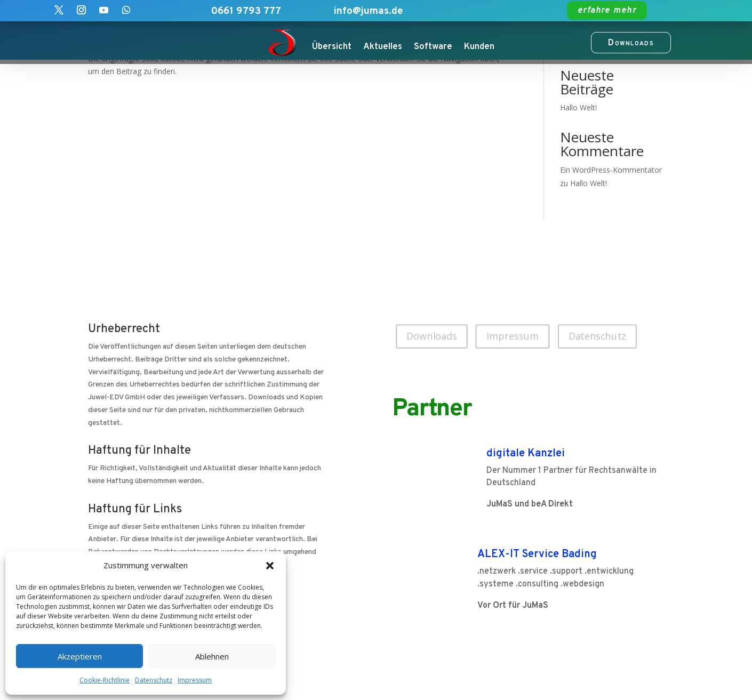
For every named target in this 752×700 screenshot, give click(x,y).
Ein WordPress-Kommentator (611, 170)
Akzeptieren (80, 656)
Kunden (479, 47)
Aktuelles (383, 47)
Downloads (432, 336)
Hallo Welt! (578, 107)
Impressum (195, 680)
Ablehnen (212, 656)
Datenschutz (154, 680)
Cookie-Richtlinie (105, 680)
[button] (270, 566)
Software (433, 47)
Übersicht (332, 47)
